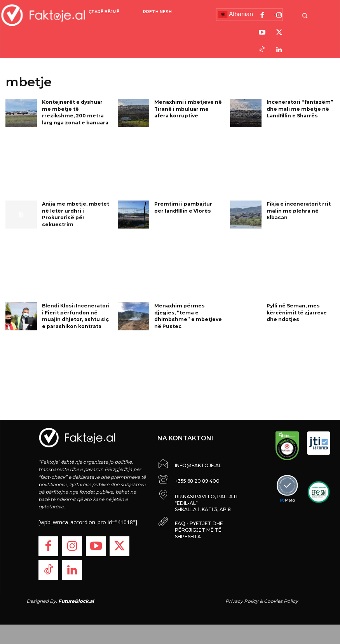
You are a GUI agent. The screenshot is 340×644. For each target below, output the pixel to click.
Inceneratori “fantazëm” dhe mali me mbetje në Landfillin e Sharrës (299, 108)
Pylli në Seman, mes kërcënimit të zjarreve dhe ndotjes (296, 312)
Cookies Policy (281, 601)
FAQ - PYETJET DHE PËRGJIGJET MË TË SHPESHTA (199, 530)
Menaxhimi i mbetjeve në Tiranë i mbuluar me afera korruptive (187, 108)
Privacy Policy (242, 601)
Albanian (235, 15)
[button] (309, 15)
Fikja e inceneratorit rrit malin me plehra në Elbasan (299, 210)
